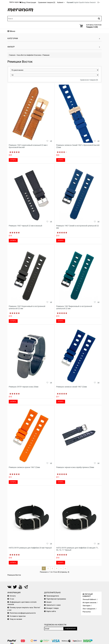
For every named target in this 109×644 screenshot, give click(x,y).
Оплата (13, 596)
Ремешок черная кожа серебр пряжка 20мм (75, 467)
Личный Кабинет (89, 599)
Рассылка (87, 612)
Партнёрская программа (56, 599)
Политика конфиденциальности (23, 613)
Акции (49, 602)
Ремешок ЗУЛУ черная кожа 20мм (24, 387)
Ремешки (46, 55)
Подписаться (70, 629)
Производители (53, 596)
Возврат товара (52, 608)
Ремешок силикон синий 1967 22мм (71, 387)
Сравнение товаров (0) (89, 80)
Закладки (87, 606)
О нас (12, 599)
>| (65, 568)
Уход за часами (16, 619)
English (76, 2)
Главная (12, 55)
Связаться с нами (54, 605)
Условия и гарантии (18, 616)
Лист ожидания (89, 609)
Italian (87, 2)
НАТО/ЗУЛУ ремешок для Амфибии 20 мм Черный (30, 548)
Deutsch (93, 2)
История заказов (89, 603)
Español (82, 2)
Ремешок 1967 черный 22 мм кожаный (25, 226)
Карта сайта (51, 611)
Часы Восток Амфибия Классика (29, 55)
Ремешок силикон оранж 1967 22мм (24, 467)
